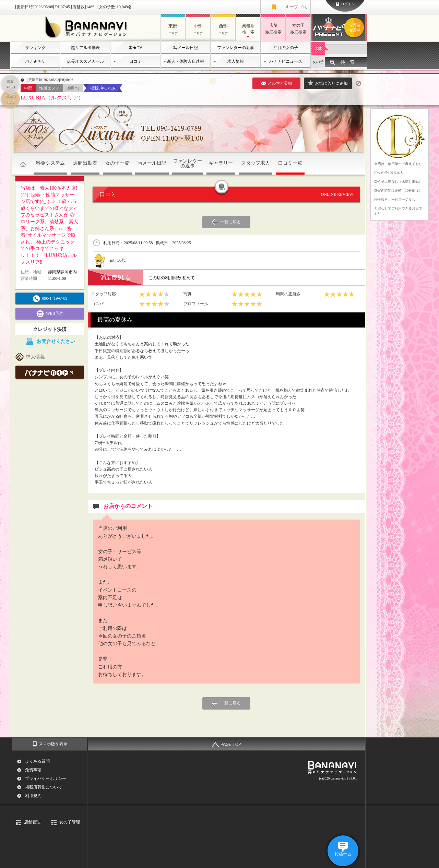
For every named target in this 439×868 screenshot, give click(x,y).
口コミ (135, 61)
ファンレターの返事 (236, 48)
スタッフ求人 (256, 163)
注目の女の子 (286, 48)
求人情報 (236, 61)
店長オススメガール (85, 61)
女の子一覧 (117, 163)
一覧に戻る (230, 222)
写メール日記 (186, 48)
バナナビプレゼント (355, 28)
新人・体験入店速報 (186, 61)
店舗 (318, 48)
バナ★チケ (35, 61)
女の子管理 (70, 822)
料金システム (50, 163)
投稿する (343, 854)
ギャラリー (221, 163)
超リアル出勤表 (85, 48)
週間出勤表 (85, 163)
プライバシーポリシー (46, 778)
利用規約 (33, 796)
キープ (296, 7)
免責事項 (33, 770)
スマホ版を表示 (53, 744)
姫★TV (135, 48)
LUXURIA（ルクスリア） (52, 98)
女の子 (318, 62)
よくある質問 (37, 761)
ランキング (35, 48)
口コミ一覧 (290, 163)
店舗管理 (32, 822)
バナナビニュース (286, 61)
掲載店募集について (44, 787)
